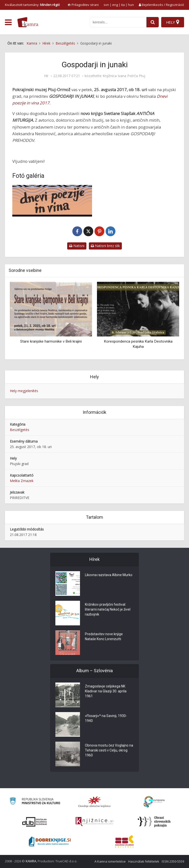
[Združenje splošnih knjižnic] (124, 841)
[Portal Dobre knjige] (50, 841)
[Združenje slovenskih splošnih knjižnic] (94, 822)
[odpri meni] (8, 22)
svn (106, 5)
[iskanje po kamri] (118, 22)
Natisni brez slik (105, 246)
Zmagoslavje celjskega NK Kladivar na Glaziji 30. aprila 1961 (106, 691)
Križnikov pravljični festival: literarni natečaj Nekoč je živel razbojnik (108, 609)
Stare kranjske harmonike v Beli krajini (51, 341)
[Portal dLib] (35, 822)
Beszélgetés (20, 430)
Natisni (77, 246)
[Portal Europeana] (154, 802)
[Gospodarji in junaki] (52, 201)
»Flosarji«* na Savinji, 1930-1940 (106, 718)
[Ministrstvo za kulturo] (35, 802)
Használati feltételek (144, 861)
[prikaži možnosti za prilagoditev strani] (83, 5)
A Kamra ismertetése (110, 861)
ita (123, 5)
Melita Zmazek (22, 481)
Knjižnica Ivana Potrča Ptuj (124, 76)
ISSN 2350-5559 (173, 861)
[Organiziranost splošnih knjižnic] (94, 802)
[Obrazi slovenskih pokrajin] (154, 822)
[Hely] (173, 22)
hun (131, 5)
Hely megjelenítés (24, 391)
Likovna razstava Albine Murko (109, 575)
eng (115, 5)
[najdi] (153, 22)
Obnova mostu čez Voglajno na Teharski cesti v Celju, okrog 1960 (109, 750)
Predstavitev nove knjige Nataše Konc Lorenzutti (104, 636)
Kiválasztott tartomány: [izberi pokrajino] (32, 5)
